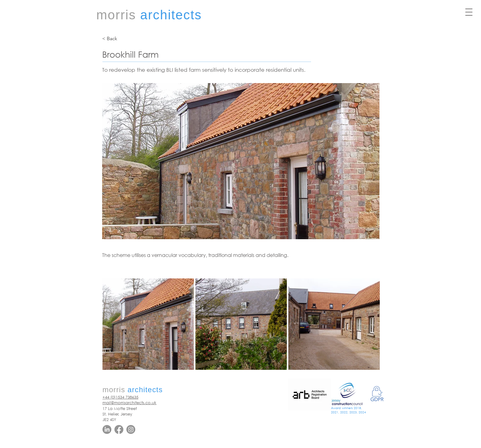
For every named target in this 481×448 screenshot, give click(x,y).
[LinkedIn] (107, 429)
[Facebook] (119, 429)
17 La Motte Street (120, 409)
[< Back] (122, 39)
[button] (469, 12)
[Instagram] (131, 429)
